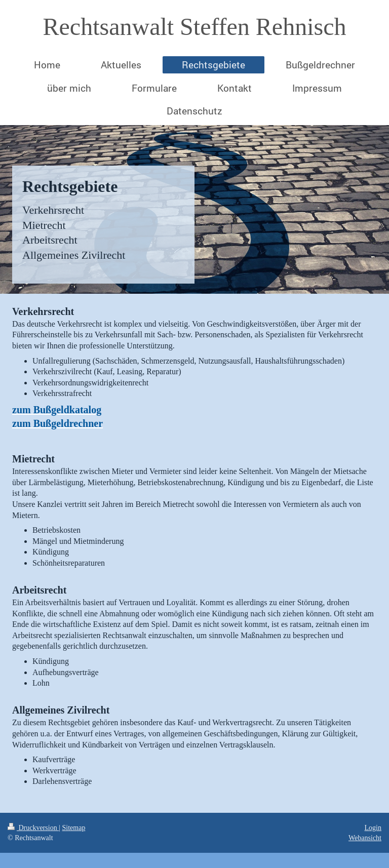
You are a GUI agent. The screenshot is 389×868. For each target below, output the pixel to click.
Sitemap (74, 828)
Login (373, 828)
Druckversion (33, 828)
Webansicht (365, 838)
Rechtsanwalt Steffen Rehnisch (195, 27)
